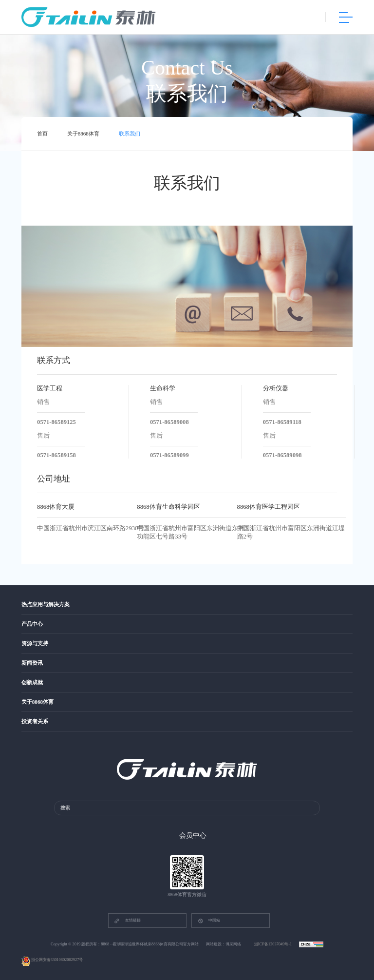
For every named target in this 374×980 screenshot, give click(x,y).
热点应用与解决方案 (46, 605)
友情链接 (127, 921)
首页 (42, 134)
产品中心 (32, 624)
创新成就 (32, 682)
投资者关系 (35, 722)
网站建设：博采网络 (224, 944)
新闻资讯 (32, 663)
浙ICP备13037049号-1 (274, 944)
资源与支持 (35, 644)
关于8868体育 (83, 134)
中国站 (209, 921)
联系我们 (130, 134)
